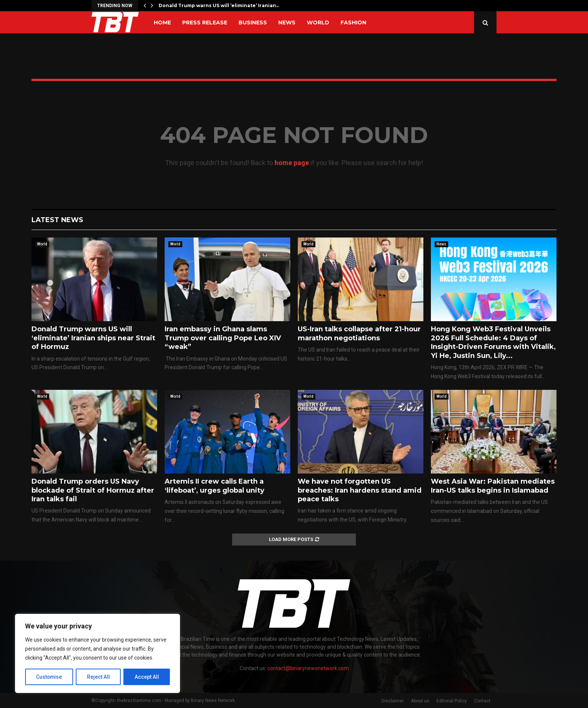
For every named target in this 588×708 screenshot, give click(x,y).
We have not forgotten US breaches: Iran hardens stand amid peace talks (360, 490)
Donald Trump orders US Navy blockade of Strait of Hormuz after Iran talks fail (93, 490)
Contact (482, 701)
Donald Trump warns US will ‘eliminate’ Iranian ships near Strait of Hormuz (93, 338)
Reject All (99, 677)
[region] (97, 654)
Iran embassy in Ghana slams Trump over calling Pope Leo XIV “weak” (223, 338)
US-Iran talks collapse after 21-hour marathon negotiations (359, 333)
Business (253, 23)
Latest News (57, 220)
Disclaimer (393, 701)
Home (162, 23)
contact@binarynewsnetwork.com (308, 668)
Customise (49, 677)
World (318, 23)
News (287, 23)
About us (420, 701)
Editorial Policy (452, 701)
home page (292, 163)
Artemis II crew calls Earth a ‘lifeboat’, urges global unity (214, 486)
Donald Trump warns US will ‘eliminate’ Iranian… (219, 5)
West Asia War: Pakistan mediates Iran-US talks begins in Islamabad (493, 486)
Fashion (353, 23)
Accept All (147, 677)
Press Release (205, 23)
